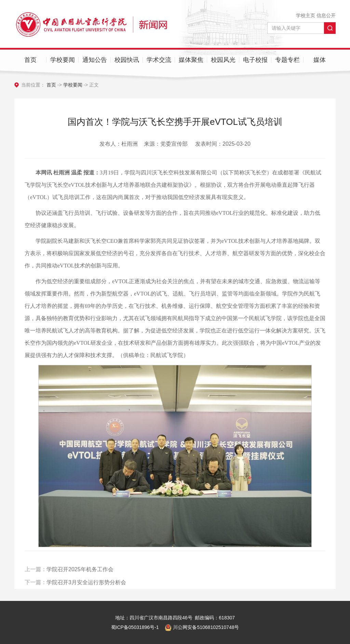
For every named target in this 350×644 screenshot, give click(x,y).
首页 (30, 60)
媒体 (320, 60)
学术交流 (159, 60)
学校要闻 (63, 60)
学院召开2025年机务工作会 (80, 573)
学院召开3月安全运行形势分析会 (86, 586)
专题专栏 (287, 60)
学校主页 (306, 15)
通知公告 (95, 60)
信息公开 (326, 15)
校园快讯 (127, 60)
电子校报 (255, 60)
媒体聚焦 (191, 60)
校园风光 (223, 60)
